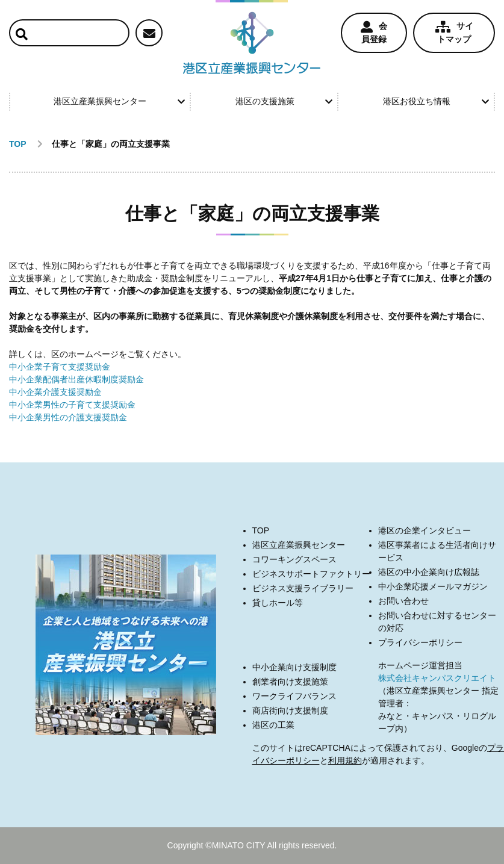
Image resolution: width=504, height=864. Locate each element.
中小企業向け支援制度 (294, 667)
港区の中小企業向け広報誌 (429, 572)
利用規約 (345, 760)
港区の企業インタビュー (425, 530)
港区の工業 (273, 725)
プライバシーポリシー (420, 642)
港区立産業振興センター (119, 101)
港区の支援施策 (284, 101)
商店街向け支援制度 (290, 710)
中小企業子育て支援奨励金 (60, 367)
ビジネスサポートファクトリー (311, 574)
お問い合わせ (403, 601)
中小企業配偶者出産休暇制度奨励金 (76, 379)
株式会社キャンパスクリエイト (437, 678)
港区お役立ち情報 (436, 101)
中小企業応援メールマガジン (433, 586)
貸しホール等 (278, 603)
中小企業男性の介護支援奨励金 (68, 417)
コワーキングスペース (294, 559)
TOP (261, 530)
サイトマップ (454, 33)
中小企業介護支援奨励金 (55, 392)
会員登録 (374, 33)
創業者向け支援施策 (290, 682)
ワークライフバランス (294, 696)
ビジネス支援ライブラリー (303, 588)
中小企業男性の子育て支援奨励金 (72, 405)
